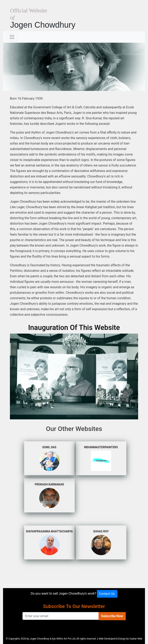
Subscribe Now (112, 616)
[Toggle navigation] (12, 37)
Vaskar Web (136, 639)
